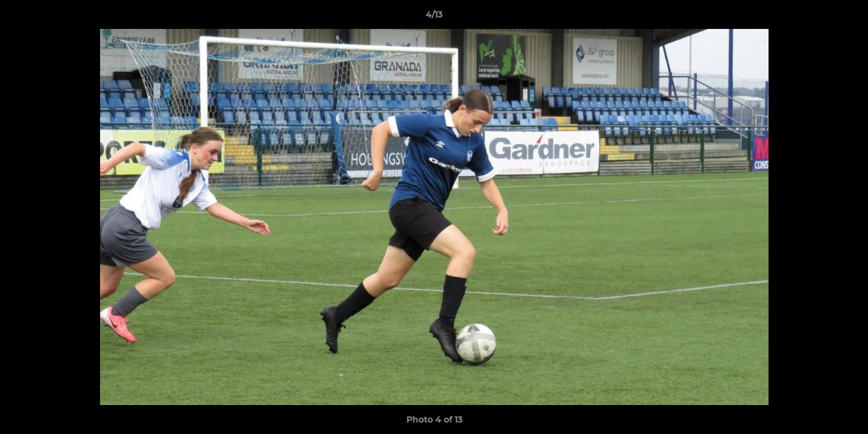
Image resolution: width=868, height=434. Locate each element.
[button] (846, 17)
